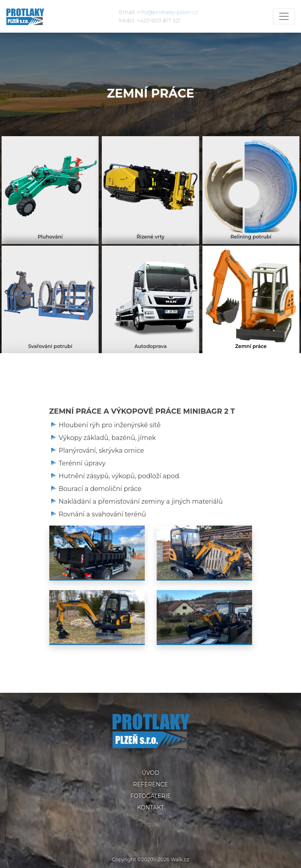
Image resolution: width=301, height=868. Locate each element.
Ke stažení (150, 825)
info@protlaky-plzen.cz (167, 12)
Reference (151, 784)
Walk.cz (180, 859)
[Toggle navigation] (284, 16)
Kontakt (151, 807)
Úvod (151, 773)
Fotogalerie (150, 796)
